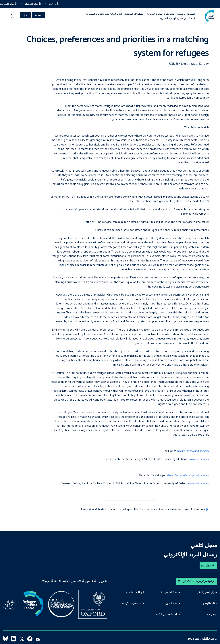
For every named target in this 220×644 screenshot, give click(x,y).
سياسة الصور (173, 603)
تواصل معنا (211, 614)
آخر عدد (53, 4)
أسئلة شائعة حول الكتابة (168, 614)
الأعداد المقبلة (33, 4)
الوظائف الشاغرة (135, 592)
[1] (160, 140)
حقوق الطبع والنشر (207, 592)
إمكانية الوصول (209, 603)
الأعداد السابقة (9, 4)
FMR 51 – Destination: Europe (189, 64)
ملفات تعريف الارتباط (132, 603)
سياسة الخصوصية (171, 592)
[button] (12, 17)
